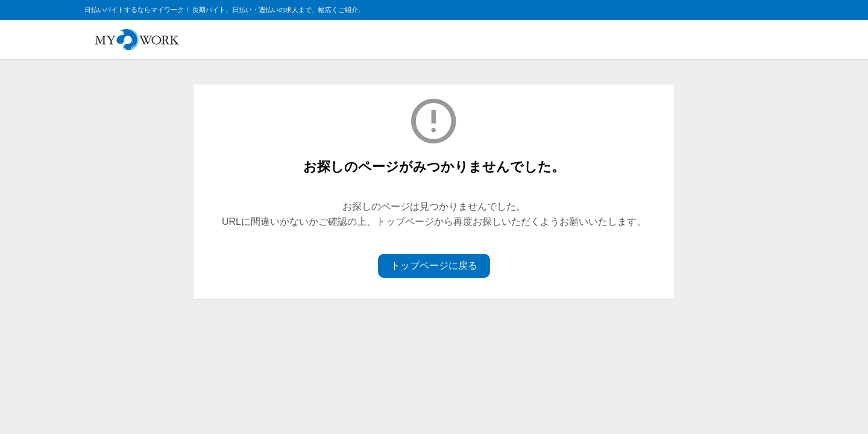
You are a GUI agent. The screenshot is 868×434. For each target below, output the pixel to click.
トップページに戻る (434, 266)
